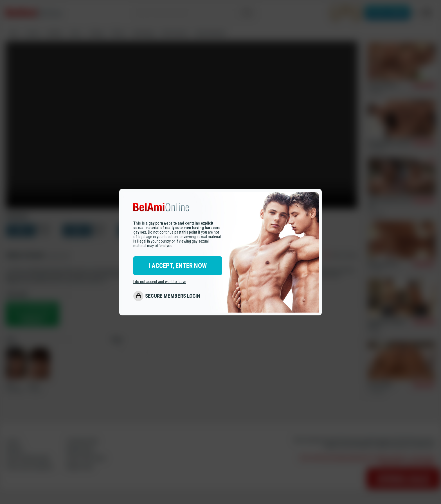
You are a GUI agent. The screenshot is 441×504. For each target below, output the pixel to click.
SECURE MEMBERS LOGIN (173, 296)
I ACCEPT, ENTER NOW (178, 266)
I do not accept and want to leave (160, 282)
